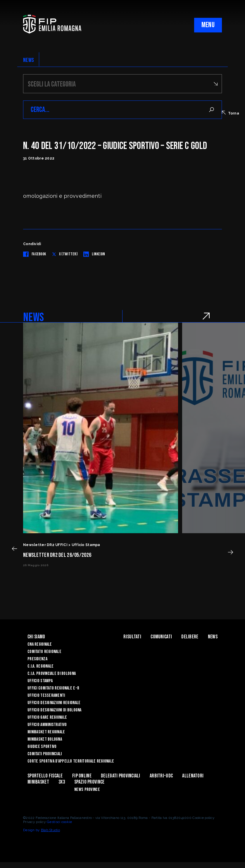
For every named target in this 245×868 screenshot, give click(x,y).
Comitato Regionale (44, 652)
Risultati (132, 637)
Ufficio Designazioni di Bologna (55, 710)
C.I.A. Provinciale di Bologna (52, 674)
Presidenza (37, 659)
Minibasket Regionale (46, 732)
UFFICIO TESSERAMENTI (46, 695)
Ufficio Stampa (40, 681)
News (213, 637)
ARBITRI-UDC (161, 776)
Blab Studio (50, 830)
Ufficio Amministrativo (47, 725)
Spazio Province (89, 782)
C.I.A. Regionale (40, 666)
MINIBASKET (38, 782)
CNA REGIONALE (40, 644)
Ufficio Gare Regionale (47, 717)
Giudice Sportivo (42, 747)
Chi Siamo (36, 637)
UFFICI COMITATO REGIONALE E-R (53, 688)
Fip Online (82, 776)
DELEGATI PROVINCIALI (121, 776)
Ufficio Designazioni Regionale (54, 703)
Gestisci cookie (59, 822)
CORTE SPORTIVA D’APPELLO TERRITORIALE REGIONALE (71, 761)
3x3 (62, 782)
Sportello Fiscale (45, 776)
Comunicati (161, 637)
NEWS (29, 60)
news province (87, 790)
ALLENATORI (193, 776)
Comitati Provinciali (45, 754)
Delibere (190, 637)
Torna (231, 113)
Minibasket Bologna (45, 739)
